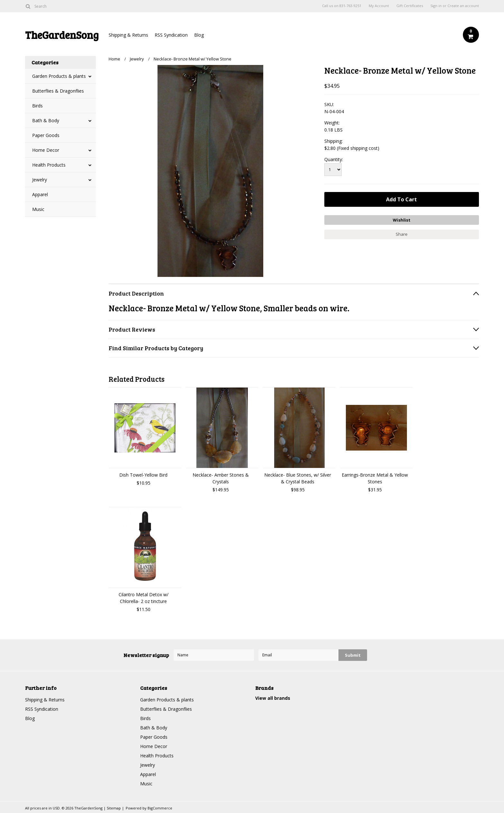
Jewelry (40, 180)
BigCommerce (160, 808)
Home (114, 59)
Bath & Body (46, 120)
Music (38, 209)
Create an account (463, 6)
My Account (379, 6)
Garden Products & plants (59, 76)
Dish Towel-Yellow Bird (143, 475)
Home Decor (46, 150)
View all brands (273, 698)
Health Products (49, 165)
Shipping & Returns (128, 35)
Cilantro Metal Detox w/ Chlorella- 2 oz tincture (144, 598)
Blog (199, 35)
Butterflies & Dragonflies (58, 91)
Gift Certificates (410, 6)
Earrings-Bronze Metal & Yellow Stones (375, 478)
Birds (37, 106)
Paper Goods (46, 135)
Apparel (40, 194)
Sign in (436, 6)
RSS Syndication (171, 35)
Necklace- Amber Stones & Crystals (221, 478)
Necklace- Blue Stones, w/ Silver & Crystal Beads (298, 478)
